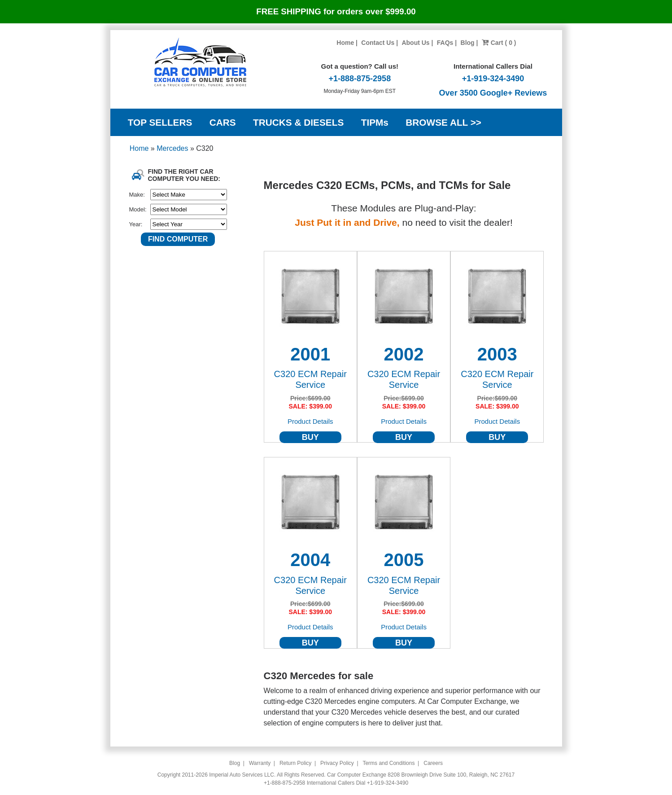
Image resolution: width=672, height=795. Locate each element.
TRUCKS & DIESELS (298, 122)
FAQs (445, 43)
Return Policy (295, 763)
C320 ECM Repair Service (310, 379)
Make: (137, 195)
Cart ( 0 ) (499, 43)
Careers (433, 763)
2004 (310, 560)
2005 (404, 560)
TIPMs (375, 122)
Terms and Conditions (388, 763)
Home (345, 43)
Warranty (260, 763)
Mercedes (173, 148)
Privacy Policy (337, 763)
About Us (415, 43)
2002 (404, 354)
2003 (497, 354)
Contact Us (378, 43)
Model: (138, 209)
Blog (468, 43)
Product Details (310, 421)
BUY (310, 437)
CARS (223, 122)
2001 (310, 354)
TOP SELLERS (160, 122)
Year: (136, 224)
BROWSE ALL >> (443, 122)
